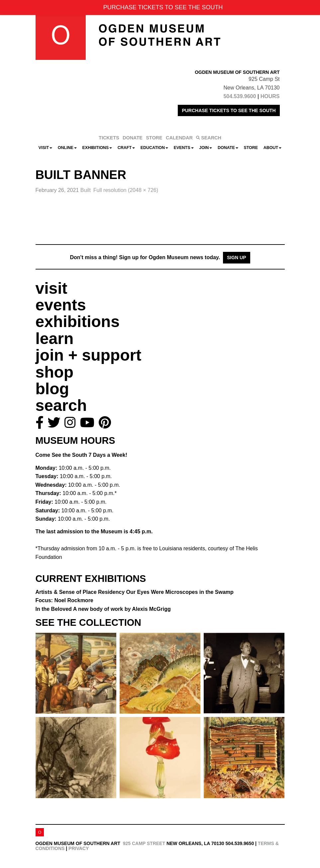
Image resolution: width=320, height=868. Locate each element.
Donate (228, 148)
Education (154, 148)
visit (52, 288)
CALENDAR (179, 138)
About (272, 148)
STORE (154, 138)
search (61, 405)
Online (67, 148)
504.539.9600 (240, 96)
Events (184, 148)
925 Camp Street (144, 843)
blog (52, 389)
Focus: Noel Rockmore (64, 600)
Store (251, 148)
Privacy (79, 848)
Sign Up (237, 258)
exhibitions (78, 322)
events (61, 305)
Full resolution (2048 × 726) (126, 190)
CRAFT (126, 148)
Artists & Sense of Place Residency (135, 592)
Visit (45, 148)
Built (86, 190)
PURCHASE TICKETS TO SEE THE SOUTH (229, 110)
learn (55, 339)
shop (55, 372)
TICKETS (109, 138)
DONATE (133, 138)
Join (206, 148)
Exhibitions (97, 148)
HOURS (270, 96)
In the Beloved (103, 609)
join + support (89, 355)
